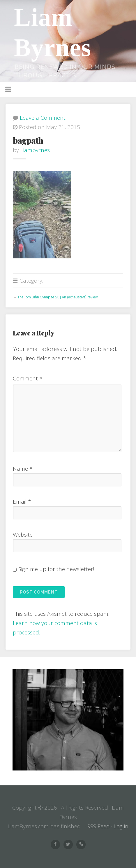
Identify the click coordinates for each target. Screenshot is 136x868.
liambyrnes (35, 150)
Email (22, 502)
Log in (121, 826)
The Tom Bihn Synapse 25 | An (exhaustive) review (58, 297)
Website (23, 535)
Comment (28, 378)
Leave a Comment (43, 118)
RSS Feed (98, 826)
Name (23, 469)
